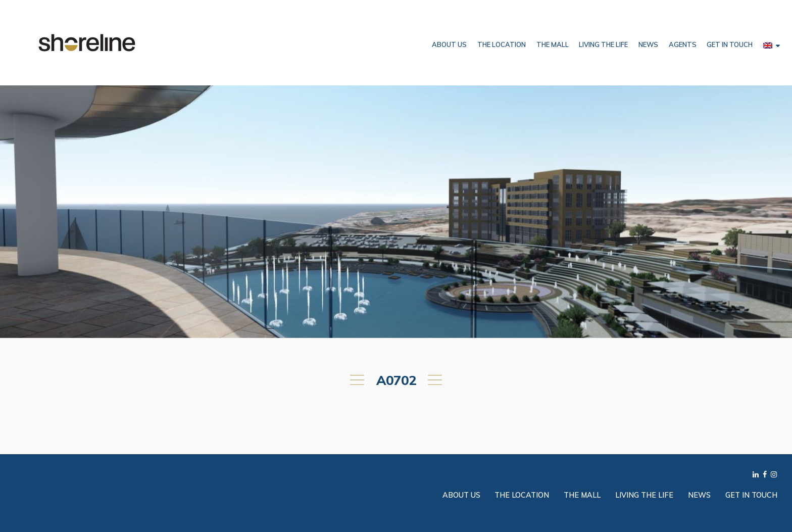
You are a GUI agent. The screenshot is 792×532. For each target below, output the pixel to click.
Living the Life (603, 44)
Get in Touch (730, 44)
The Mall (553, 44)
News (648, 44)
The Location (502, 44)
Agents (683, 44)
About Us (449, 44)
